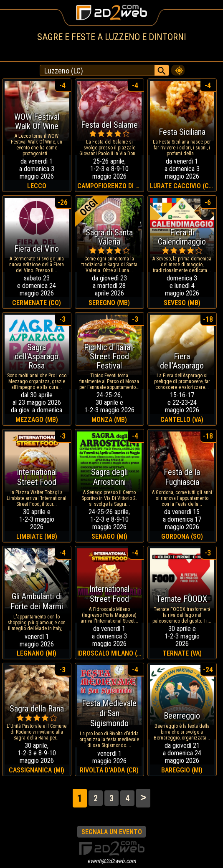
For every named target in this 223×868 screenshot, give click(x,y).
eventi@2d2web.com (112, 861)
